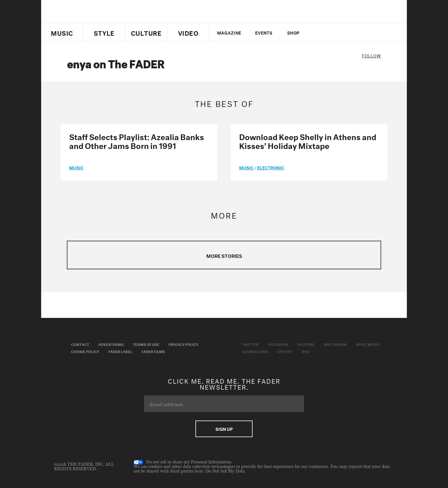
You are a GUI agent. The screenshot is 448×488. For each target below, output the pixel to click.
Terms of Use (146, 344)
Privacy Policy (183, 344)
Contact (80, 344)
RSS (306, 351)
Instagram (335, 344)
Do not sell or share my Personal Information (182, 462)
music (76, 167)
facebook (326, 32)
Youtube (306, 344)
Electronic (271, 167)
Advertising (111, 344)
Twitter (317, 32)
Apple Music (368, 344)
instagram (346, 32)
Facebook (278, 344)
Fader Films (153, 351)
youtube (336, 32)
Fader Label (120, 351)
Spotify (285, 351)
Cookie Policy (85, 351)
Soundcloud (255, 351)
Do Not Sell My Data (225, 471)
